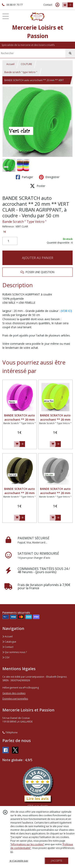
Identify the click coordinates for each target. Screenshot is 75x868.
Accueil (10, 64)
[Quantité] (10, 241)
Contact (48, 5)
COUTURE (26, 64)
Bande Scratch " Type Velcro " (24, 222)
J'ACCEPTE (57, 861)
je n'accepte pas (19, 861)
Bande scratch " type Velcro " (21, 72)
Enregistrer (49, 177)
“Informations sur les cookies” (27, 844)
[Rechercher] (70, 53)
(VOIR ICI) (66, 311)
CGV (6, 657)
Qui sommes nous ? (15, 652)
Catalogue (9, 642)
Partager (24, 177)
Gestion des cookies (14, 693)
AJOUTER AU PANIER (38, 258)
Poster (38, 186)
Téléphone (10, 732)
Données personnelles (15, 699)
